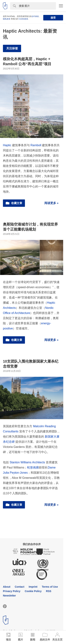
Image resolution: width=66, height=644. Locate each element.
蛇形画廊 (33, 467)
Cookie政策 (23, 19)
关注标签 (12, 48)
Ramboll (36, 145)
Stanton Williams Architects (27, 462)
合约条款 (35, 16)
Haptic (7, 145)
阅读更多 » (51, 203)
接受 (53, 18)
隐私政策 (7, 19)
